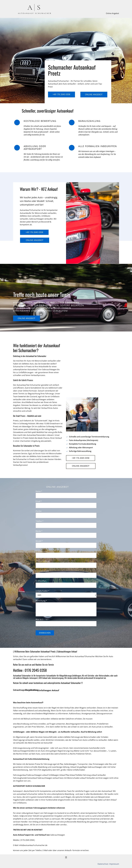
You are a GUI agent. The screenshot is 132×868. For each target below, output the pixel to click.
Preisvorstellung (43, 561)
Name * (39, 491)
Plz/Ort (39, 511)
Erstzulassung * (42, 551)
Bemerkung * (41, 601)
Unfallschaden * (42, 591)
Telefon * (40, 521)
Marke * (39, 531)
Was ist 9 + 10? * (42, 619)
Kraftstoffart (41, 581)
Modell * (39, 541)
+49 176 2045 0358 (61, 94)
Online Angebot (112, 13)
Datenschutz (103, 864)
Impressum (114, 864)
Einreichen (45, 633)
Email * (39, 501)
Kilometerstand (42, 571)
